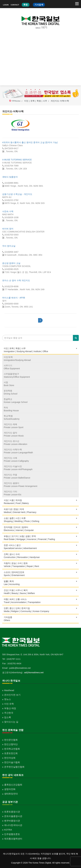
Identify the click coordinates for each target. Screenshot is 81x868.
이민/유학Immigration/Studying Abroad (17, 359)
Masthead (9, 690)
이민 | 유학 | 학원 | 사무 (36, 101)
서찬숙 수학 (8, 211)
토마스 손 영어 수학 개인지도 (16, 280)
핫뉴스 (8, 699)
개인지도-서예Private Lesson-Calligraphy (16, 459)
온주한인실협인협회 (14, 767)
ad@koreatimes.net (34, 672)
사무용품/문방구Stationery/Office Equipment (17, 375)
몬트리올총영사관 (13, 816)
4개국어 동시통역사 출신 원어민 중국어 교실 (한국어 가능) (30, 142)
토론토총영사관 (12, 812)
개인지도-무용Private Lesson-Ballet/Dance (17, 476)
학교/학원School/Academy (12, 417)
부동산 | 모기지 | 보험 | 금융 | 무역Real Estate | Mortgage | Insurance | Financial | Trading (40, 538)
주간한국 (9, 713)
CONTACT (15, 5)
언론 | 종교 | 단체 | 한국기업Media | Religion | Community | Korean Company (40, 610)
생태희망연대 (11, 794)
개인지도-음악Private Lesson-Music (14, 434)
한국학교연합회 (12, 749)
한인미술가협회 (12, 762)
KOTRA (8, 830)
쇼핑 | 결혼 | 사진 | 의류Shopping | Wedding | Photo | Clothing (40, 520)
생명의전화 (10, 789)
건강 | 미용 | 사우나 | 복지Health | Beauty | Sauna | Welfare (40, 592)
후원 (26, 5)
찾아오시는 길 (11, 722)
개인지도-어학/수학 (60, 101)
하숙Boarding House (11, 409)
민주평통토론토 (12, 834)
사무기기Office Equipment (12, 367)
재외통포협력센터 (13, 839)
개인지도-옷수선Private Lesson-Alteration (15, 443)
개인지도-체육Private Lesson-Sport (14, 426)
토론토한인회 (11, 753)
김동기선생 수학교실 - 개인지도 (17, 194)
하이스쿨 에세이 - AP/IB (14, 298)
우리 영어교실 (9, 246)
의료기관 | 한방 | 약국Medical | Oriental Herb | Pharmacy (40, 511)
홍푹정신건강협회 (13, 785)
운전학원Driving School (10, 392)
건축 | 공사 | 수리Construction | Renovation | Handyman (40, 556)
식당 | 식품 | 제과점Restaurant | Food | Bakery (40, 502)
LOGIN (6, 5)
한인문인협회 (11, 740)
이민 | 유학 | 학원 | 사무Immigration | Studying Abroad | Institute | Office (40, 350)
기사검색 (39, 5)
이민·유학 (9, 704)
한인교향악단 (11, 744)
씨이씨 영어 (8, 229)
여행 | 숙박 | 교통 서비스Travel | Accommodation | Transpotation (40, 601)
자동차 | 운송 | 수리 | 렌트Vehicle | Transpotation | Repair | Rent (40, 565)
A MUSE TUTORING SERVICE (17, 160)
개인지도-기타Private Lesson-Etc (13, 493)
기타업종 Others (40, 619)
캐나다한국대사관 (13, 825)
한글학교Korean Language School (16, 401)
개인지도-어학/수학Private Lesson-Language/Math (18, 451)
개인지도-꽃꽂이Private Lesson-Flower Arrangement (20, 485)
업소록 (8, 717)
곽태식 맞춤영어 (10, 177)
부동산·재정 (10, 708)
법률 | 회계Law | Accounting (40, 583)
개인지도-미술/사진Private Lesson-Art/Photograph (18, 468)
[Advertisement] (40, 60)
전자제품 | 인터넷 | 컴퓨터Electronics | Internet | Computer (40, 529)
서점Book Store (9, 384)
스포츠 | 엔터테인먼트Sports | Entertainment (40, 574)
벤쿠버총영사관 (12, 821)
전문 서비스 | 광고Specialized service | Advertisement (40, 547)
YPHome (16, 101)
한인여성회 (10, 758)
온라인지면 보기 (12, 695)
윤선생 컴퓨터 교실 (11, 263)
